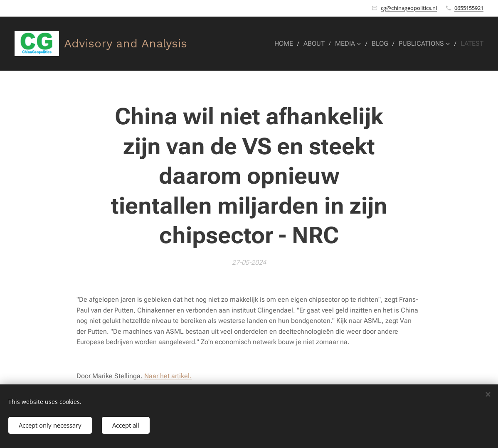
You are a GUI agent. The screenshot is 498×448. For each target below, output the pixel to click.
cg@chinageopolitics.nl (409, 8)
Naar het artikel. (168, 376)
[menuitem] (293, 44)
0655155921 (469, 8)
